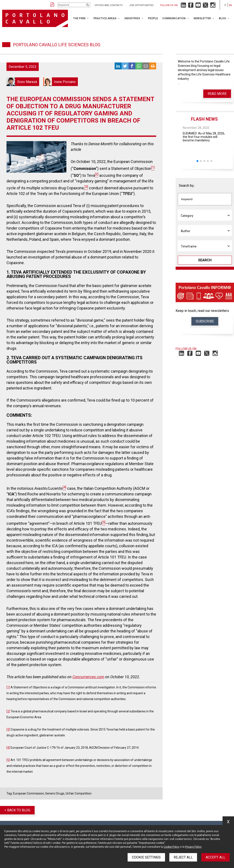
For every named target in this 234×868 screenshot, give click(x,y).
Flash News (204, 119)
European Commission (28, 793)
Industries (132, 18)
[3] (8, 729)
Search (205, 260)
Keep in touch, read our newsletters (202, 311)
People (153, 18)
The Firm (79, 18)
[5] (8, 760)
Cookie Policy (171, 847)
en (230, 5)
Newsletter (202, 18)
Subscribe (205, 321)
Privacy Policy (193, 847)
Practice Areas (105, 18)
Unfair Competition (79, 793)
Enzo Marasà (23, 82)
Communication (174, 18)
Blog (222, 18)
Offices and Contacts (109, 5)
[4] (8, 748)
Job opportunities (141, 5)
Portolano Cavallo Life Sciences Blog (57, 45)
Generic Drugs (55, 793)
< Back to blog (17, 810)
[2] (8, 711)
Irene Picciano (61, 82)
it (225, 5)
